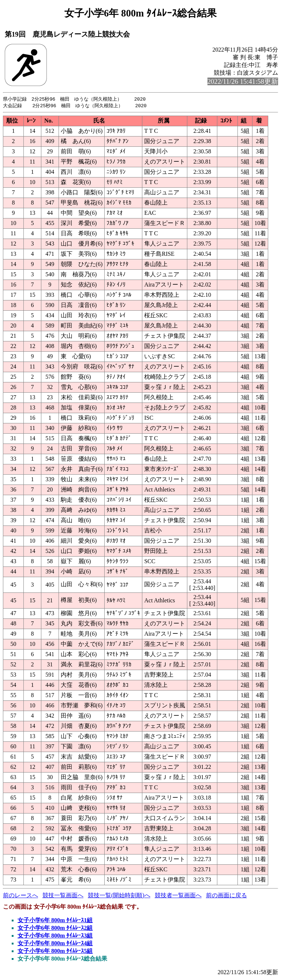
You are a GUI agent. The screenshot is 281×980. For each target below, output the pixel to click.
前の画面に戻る (226, 896)
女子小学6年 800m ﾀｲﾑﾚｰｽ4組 (55, 944)
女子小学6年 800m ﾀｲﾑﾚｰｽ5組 (55, 952)
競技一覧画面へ (63, 896)
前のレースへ (20, 896)
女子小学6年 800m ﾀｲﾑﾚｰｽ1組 (55, 921)
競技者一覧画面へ (178, 896)
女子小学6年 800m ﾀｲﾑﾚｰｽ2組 (55, 929)
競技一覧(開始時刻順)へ (119, 896)
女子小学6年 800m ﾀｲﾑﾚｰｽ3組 (55, 936)
